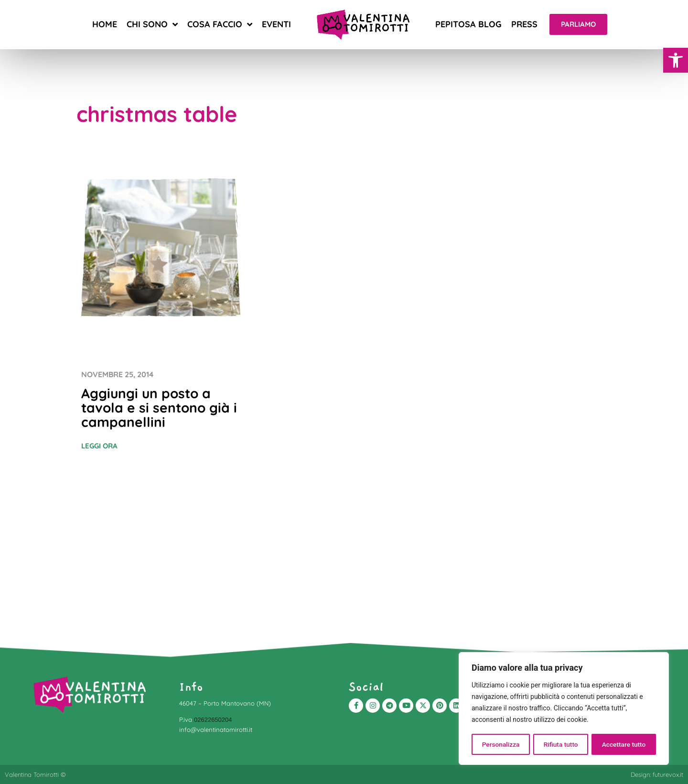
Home (105, 24)
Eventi (276, 24)
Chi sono (152, 24)
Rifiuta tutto (561, 744)
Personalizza (500, 744)
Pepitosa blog (468, 24)
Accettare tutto (624, 744)
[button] (676, 60)
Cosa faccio (220, 24)
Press (524, 24)
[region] (564, 709)
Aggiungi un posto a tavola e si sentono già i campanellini (159, 408)
